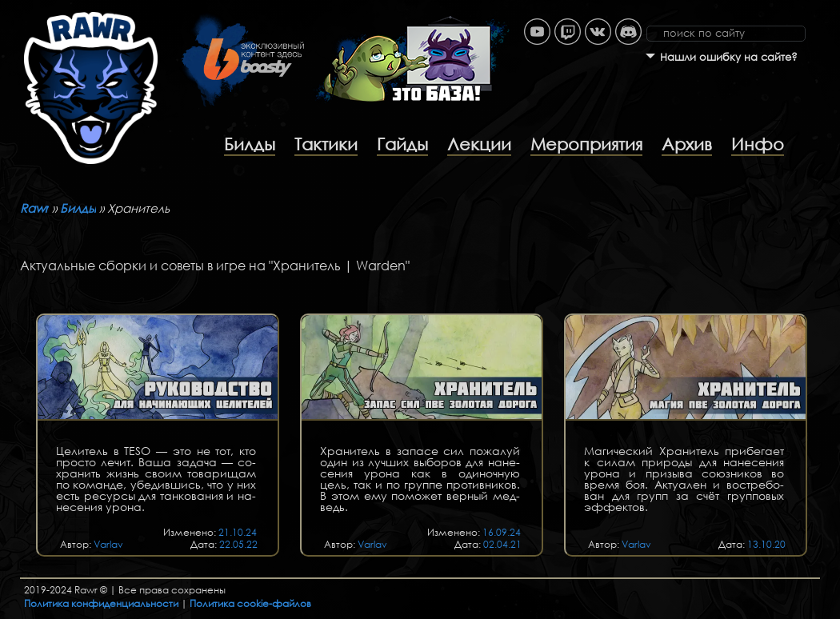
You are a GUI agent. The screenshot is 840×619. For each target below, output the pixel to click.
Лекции (479, 144)
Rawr (34, 208)
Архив (687, 144)
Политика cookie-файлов (250, 603)
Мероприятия (586, 144)
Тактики (326, 144)
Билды (250, 144)
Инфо (758, 144)
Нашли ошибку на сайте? (729, 57)
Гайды (402, 144)
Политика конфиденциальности (101, 603)
